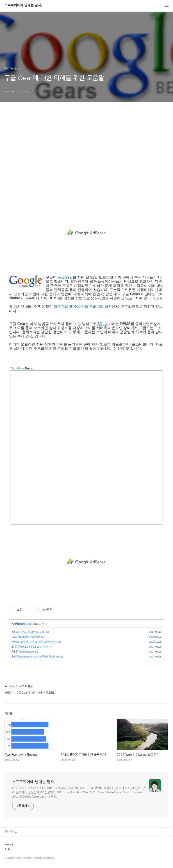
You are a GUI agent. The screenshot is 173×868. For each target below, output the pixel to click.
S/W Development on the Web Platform (35, 657)
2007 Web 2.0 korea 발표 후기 (30, 647)
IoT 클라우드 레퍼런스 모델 (28, 632)
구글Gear (65, 277)
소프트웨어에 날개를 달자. (23, 5)
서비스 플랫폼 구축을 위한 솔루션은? (34, 642)
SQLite (103, 324)
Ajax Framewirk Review (26, 637)
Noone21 (9, 845)
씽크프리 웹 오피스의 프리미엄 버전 (83, 307)
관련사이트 (11, 832)
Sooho (8, 850)
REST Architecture (23, 652)
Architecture (18, 624)
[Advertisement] (86, 158)
